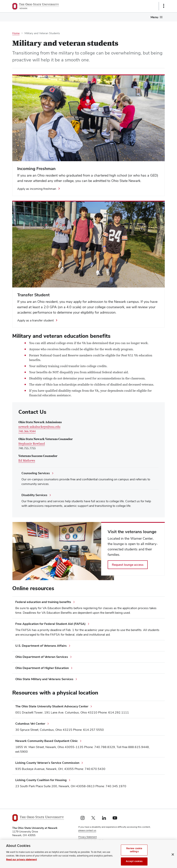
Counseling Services (36, 473)
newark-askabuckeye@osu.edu (39, 427)
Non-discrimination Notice (92, 840)
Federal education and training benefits (43, 602)
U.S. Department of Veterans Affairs (41, 646)
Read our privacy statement (21, 863)
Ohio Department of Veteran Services (42, 657)
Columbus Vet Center (30, 724)
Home (16, 33)
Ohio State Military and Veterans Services (44, 679)
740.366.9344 (27, 431)
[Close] (173, 858)
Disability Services (34, 495)
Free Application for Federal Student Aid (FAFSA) (50, 624)
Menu (154, 17)
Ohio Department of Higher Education (42, 668)
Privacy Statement (88, 837)
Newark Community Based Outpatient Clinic (47, 741)
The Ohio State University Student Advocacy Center (52, 706)
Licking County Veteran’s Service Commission (47, 763)
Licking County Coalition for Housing (41, 780)
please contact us (87, 830)
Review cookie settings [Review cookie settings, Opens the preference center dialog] (134, 854)
